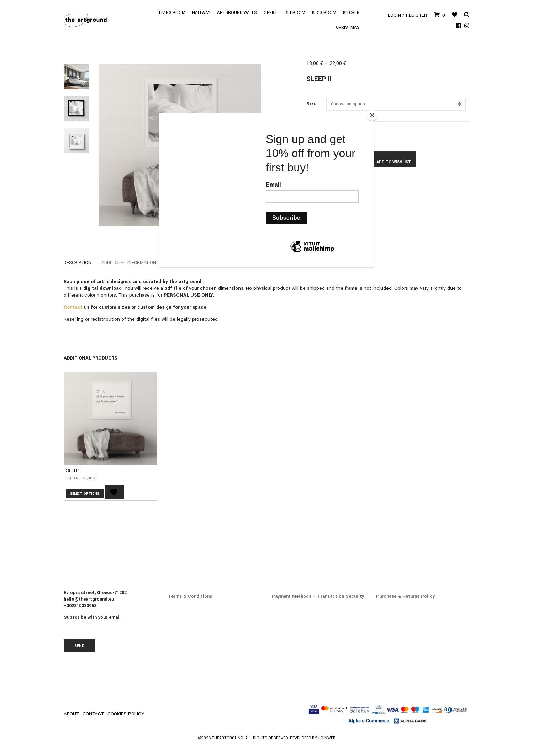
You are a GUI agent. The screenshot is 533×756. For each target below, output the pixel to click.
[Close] (372, 115)
